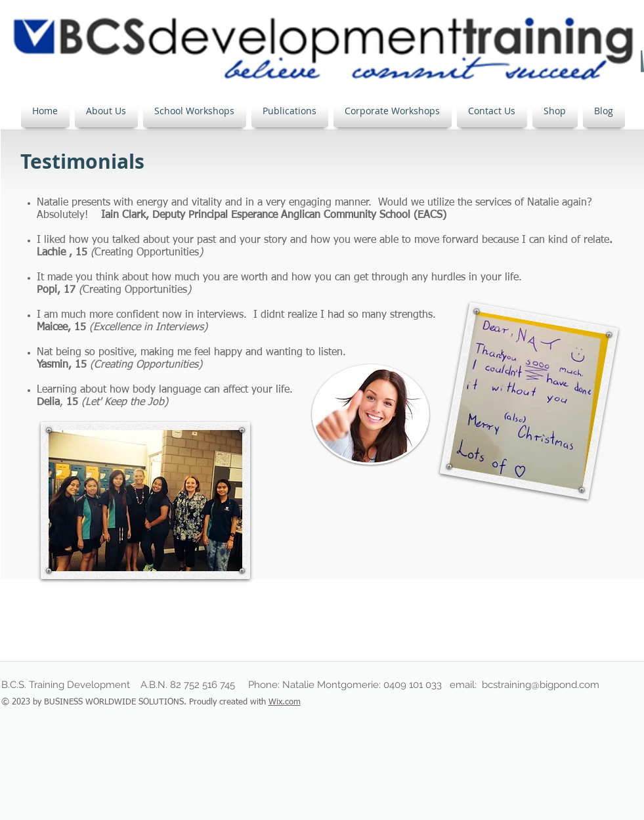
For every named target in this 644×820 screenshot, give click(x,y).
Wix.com (285, 702)
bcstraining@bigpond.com (541, 685)
